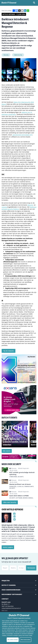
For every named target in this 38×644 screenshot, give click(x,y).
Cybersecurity (18, 55)
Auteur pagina (8, 547)
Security (6, 55)
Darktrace (33, 207)
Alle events (7, 451)
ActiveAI (4, 209)
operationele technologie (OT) (22, 135)
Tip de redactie (9, 351)
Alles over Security (10, 502)
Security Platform (13, 209)
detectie (30, 205)
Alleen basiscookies (26, 640)
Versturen (31, 568)
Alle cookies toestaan (13, 640)
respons (4, 207)
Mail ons (5, 610)
